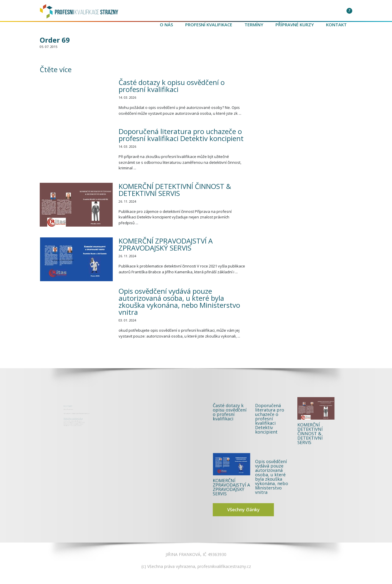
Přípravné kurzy (295, 25)
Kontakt (336, 25)
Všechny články (256, 488)
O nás (166, 25)
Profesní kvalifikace (209, 25)
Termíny (254, 25)
